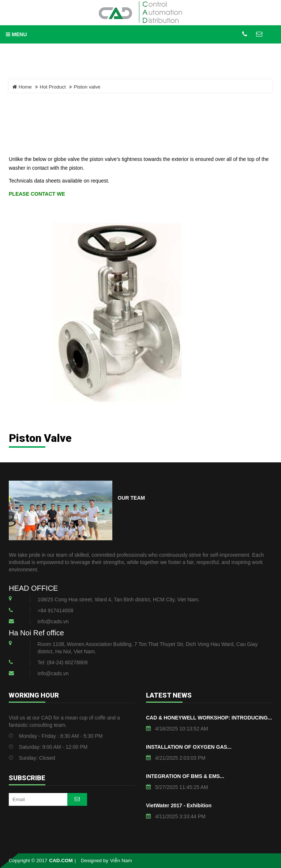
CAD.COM (61, 861)
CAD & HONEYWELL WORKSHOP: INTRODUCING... (209, 718)
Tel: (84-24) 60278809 (63, 662)
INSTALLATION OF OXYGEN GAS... (189, 747)
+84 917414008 (56, 610)
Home (22, 87)
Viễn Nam (121, 861)
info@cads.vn (53, 621)
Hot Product (53, 87)
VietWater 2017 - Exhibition (179, 805)
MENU (16, 34)
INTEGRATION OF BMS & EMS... (185, 776)
